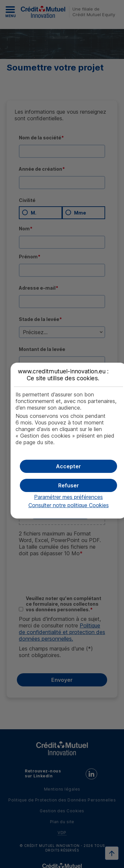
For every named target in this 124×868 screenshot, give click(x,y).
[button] (69, 466)
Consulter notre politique (69, 505)
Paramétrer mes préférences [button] (68, 497)
